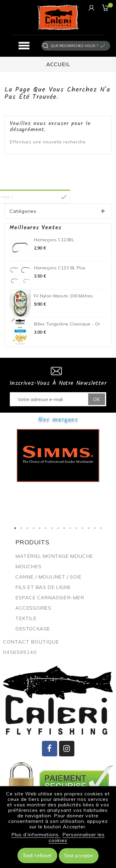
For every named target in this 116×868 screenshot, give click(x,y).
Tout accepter (79, 856)
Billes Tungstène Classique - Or (67, 324)
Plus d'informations (36, 834)
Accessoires (33, 608)
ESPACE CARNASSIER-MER (50, 597)
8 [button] (58, 528)
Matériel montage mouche (54, 556)
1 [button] (15, 528)
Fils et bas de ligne (43, 587)
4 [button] (34, 528)
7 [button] (52, 528)
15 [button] (101, 528)
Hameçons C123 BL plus (60, 268)
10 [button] (70, 528)
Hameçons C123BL (54, 240)
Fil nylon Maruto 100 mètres (64, 296)
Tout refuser (37, 855)
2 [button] (21, 528)
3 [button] (28, 528)
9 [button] (64, 528)
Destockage (33, 629)
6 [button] (46, 528)
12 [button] (83, 528)
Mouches (28, 566)
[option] (58, 456)
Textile (26, 618)
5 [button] (40, 528)
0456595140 (20, 652)
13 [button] (89, 528)
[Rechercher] (74, 46)
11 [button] (77, 528)
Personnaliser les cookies (77, 837)
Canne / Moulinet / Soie (49, 577)
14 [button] (95, 528)
